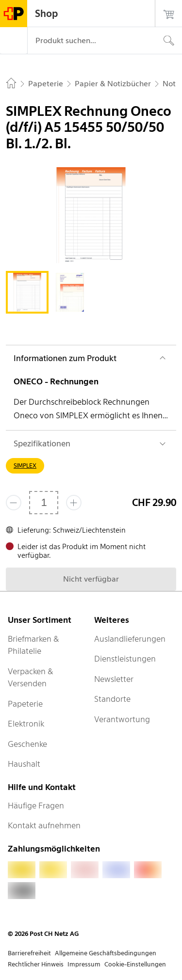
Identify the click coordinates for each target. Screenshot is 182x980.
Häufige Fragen (36, 806)
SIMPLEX (25, 466)
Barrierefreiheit (29, 953)
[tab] (27, 292)
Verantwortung (122, 719)
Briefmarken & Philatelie (33, 645)
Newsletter (114, 679)
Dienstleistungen (125, 659)
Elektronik (26, 724)
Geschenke (27, 744)
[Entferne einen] (14, 503)
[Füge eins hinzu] (74, 503)
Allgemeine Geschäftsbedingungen (106, 953)
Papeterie (25, 704)
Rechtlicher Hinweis (36, 964)
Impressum (84, 964)
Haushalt (24, 764)
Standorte (112, 699)
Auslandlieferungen (130, 639)
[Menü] (14, 41)
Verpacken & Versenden (31, 678)
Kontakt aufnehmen (44, 825)
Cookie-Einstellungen (135, 964)
